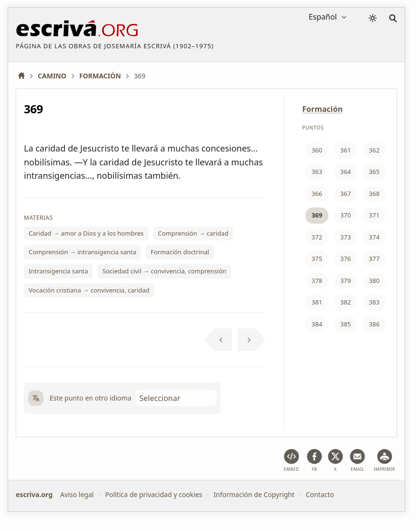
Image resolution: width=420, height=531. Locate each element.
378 (317, 281)
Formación (322, 109)
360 (317, 150)
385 (345, 324)
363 (317, 172)
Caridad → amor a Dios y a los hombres (86, 233)
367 (345, 194)
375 (317, 259)
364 (345, 172)
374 (374, 237)
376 (345, 259)
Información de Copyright (254, 494)
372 (317, 237)
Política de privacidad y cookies (154, 494)
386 (374, 324)
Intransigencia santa (58, 271)
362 (374, 150)
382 (345, 302)
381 (317, 302)
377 (374, 259)
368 (374, 194)
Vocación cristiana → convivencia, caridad (89, 290)
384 (317, 324)
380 (374, 281)
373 (345, 237)
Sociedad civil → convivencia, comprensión (164, 271)
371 (374, 215)
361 (345, 150)
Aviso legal (77, 494)
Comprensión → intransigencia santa (82, 252)
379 (345, 281)
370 (345, 215)
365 (374, 172)
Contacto (320, 494)
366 (317, 194)
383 (374, 302)
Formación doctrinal (180, 252)
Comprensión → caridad (194, 233)
